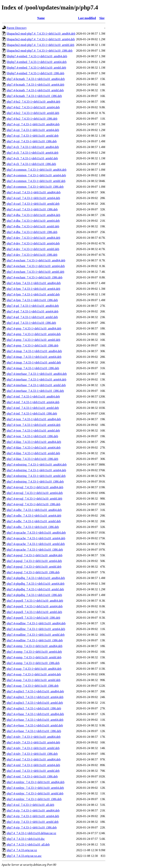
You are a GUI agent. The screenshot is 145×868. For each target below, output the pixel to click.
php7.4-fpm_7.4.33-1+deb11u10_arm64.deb (33, 289)
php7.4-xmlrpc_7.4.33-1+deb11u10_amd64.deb (35, 782)
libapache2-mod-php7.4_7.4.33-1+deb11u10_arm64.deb (41, 39)
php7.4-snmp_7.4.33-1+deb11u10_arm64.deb (34, 652)
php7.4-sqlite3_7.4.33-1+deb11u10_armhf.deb (35, 703)
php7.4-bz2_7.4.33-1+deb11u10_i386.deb (32, 119)
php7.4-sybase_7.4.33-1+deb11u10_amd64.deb (35, 714)
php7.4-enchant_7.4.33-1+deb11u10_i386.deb (34, 277)
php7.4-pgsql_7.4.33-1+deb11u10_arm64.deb (34, 561)
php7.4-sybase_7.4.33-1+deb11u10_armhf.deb (35, 725)
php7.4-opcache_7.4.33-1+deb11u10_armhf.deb (36, 544)
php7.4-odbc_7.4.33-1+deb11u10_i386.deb (33, 527)
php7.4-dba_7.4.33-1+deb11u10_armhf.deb (33, 226)
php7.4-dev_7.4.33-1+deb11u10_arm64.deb (33, 243)
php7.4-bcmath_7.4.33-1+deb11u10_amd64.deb (36, 79)
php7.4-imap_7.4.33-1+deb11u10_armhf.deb (34, 362)
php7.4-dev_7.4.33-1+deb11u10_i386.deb (32, 255)
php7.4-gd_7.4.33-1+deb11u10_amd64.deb (33, 306)
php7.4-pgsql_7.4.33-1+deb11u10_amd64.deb (35, 555)
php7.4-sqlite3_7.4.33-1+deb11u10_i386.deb (34, 708)
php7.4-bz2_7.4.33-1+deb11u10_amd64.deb (33, 102)
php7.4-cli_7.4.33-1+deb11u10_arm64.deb (32, 153)
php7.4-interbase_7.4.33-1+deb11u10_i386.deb (35, 391)
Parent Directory (17, 28)
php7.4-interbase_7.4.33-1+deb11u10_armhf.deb (36, 385)
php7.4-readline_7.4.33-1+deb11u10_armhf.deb (36, 635)
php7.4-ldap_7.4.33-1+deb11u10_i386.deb (32, 459)
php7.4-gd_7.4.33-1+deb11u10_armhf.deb (32, 317)
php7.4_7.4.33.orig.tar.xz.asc (24, 856)
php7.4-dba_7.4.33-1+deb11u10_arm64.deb (33, 221)
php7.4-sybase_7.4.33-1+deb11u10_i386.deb (34, 731)
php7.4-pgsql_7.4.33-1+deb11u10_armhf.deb (34, 567)
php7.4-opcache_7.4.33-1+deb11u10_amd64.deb (36, 533)
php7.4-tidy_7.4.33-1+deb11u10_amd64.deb (34, 737)
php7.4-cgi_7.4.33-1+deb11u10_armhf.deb (33, 136)
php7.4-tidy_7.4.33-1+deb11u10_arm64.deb (33, 742)
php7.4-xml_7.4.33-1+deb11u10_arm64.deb (33, 765)
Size (102, 18)
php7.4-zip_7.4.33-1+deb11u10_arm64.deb (33, 816)
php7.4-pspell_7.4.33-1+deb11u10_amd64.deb (35, 601)
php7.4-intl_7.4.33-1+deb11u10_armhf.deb (33, 408)
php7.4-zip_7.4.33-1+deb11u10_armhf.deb (33, 822)
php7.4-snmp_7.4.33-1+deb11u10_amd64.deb (35, 646)
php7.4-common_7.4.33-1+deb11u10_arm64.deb (36, 175)
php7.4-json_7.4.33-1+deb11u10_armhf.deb (33, 431)
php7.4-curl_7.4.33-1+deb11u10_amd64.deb (34, 192)
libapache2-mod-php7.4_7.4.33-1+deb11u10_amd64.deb (41, 34)
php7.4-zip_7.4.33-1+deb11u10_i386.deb (32, 827)
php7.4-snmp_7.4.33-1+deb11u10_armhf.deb (34, 657)
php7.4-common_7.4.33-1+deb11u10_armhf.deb (36, 181)
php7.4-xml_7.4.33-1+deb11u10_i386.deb (32, 776)
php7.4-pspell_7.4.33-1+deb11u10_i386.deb (33, 618)
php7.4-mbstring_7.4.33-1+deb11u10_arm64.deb (36, 470)
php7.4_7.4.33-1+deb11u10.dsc (26, 839)
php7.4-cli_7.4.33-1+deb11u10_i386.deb (31, 164)
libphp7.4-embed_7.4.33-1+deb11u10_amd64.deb (37, 56)
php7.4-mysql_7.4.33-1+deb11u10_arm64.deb (35, 493)
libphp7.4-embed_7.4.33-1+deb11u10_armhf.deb (36, 68)
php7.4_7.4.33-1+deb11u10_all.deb (28, 844)
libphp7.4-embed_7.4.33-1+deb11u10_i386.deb (35, 73)
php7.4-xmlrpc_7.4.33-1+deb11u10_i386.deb (34, 799)
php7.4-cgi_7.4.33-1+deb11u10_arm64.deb (33, 130)
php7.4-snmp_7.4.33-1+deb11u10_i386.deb (33, 663)
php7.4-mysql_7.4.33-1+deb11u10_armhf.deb (34, 499)
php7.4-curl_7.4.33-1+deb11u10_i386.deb (32, 209)
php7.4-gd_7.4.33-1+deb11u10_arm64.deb (32, 311)
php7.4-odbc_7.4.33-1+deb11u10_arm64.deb (34, 516)
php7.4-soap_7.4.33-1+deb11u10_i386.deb (33, 686)
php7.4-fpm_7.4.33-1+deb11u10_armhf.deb (33, 294)
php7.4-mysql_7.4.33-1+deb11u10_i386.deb (34, 504)
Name (41, 18)
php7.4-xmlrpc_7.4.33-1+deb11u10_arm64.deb (35, 788)
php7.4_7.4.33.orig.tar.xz (22, 850)
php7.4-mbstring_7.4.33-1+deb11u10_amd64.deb (37, 465)
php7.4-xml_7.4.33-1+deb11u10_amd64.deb (34, 759)
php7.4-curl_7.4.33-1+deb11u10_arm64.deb (33, 198)
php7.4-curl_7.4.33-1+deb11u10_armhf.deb (33, 204)
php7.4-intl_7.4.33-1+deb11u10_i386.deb (32, 413)
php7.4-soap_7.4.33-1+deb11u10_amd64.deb (34, 669)
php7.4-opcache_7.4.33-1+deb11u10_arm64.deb (36, 538)
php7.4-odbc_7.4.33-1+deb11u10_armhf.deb (34, 521)
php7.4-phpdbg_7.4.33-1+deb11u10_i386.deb (34, 595)
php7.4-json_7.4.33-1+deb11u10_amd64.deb (34, 419)
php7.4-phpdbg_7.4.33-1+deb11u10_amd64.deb (36, 578)
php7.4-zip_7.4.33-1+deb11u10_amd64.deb (33, 810)
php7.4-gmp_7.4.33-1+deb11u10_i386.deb (32, 345)
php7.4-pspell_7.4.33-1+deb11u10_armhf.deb (34, 612)
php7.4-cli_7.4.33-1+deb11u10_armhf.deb (32, 158)
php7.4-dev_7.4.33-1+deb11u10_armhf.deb (33, 249)
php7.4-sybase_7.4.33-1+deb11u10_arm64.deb (35, 720)
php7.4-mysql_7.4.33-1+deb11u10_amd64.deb (35, 487)
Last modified (87, 18)
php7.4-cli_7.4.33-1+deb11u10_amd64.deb (33, 147)
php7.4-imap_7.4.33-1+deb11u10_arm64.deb (34, 357)
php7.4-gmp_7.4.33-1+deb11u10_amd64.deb (34, 328)
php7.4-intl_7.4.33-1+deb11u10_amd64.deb (33, 396)
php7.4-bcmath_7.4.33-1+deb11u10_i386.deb (34, 96)
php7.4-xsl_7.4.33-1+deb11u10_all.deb (30, 805)
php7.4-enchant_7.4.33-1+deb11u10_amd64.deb (36, 260)
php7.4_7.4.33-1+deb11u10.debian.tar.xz (31, 833)
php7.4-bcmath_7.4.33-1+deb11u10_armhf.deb (35, 90)
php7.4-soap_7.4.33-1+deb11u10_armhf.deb (34, 680)
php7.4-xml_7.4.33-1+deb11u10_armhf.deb (33, 771)
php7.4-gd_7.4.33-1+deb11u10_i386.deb (31, 323)
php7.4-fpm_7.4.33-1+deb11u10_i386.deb (32, 300)
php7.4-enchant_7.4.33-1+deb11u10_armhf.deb (35, 272)
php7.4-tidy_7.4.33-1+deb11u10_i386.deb (32, 754)
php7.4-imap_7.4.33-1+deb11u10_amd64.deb (34, 351)
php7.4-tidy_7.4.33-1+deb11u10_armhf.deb (33, 748)
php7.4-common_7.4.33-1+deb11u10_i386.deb (35, 187)
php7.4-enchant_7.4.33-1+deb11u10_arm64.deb (36, 266)
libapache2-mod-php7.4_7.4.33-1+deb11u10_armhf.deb (40, 45)
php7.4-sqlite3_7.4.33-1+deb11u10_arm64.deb (35, 697)
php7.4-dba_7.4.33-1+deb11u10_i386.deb (32, 232)
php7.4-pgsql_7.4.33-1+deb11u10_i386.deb (33, 572)
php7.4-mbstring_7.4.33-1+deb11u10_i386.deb (35, 482)
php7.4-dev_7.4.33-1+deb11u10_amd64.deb (33, 238)
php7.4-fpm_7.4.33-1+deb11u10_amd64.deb (34, 283)
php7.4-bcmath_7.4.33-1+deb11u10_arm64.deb (35, 85)
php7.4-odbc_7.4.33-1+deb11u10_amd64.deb (34, 510)
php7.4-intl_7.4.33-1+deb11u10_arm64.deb (33, 402)
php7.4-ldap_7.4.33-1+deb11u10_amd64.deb (34, 442)
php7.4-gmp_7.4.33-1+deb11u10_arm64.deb (34, 334)
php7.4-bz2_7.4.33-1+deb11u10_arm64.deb (33, 107)
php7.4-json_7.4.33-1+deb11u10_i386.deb (32, 436)
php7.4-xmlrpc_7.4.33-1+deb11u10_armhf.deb (35, 793)
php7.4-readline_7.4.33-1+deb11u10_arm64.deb (36, 629)
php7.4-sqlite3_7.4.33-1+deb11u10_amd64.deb (35, 691)
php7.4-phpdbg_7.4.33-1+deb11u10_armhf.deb (35, 589)
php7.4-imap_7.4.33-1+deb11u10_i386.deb (33, 368)
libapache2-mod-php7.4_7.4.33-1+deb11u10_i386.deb (40, 51)
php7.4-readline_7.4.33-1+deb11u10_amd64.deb (36, 623)
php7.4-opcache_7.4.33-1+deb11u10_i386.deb (35, 550)
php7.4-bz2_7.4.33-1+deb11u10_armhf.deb (33, 113)
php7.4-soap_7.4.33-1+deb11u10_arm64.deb (34, 674)
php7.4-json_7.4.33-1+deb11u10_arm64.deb (34, 425)
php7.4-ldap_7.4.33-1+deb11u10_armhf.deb (33, 453)
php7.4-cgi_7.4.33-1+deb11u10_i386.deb (32, 141)
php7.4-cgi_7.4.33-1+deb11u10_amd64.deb (33, 124)
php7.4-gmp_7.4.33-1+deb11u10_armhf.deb (33, 340)
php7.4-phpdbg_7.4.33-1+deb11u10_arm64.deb (35, 584)
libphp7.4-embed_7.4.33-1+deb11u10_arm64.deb (37, 62)
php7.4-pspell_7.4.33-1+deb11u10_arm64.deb (35, 606)
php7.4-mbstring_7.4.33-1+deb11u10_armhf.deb (36, 476)
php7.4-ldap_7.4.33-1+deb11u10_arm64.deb (34, 448)
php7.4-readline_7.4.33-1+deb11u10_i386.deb (35, 640)
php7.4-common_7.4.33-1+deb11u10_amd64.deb (37, 170)
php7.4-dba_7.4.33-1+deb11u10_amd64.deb (33, 215)
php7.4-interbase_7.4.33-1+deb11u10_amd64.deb (37, 374)
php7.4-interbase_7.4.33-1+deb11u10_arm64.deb (36, 379)
